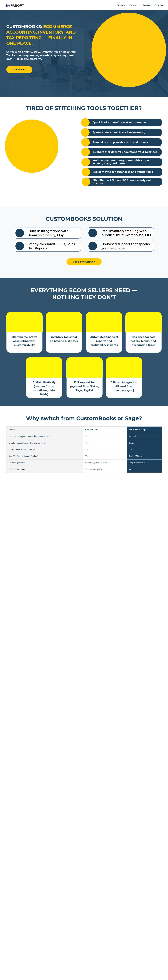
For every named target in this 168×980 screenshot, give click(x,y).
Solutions (121, 5)
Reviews (146, 5)
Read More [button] (61, 744)
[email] (124, 918)
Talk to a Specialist (49, 625)
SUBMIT (124, 937)
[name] (124, 909)
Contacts (159, 5)
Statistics (134, 5)
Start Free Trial (19, 70)
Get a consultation (84, 262)
